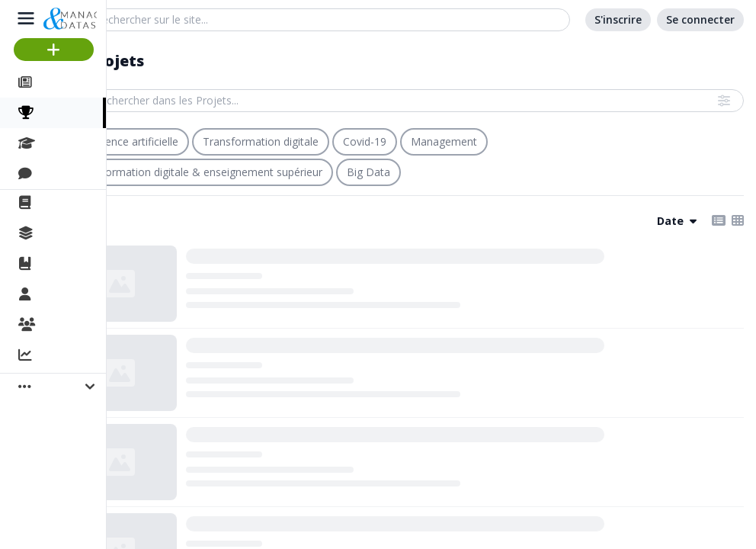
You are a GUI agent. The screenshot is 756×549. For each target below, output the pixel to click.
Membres (68, 295)
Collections (72, 233)
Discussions (74, 174)
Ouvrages (68, 264)
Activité (61, 356)
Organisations (81, 326)
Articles (61, 82)
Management (444, 141)
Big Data (368, 172)
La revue (65, 203)
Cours (58, 143)
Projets (63, 113)
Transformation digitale (261, 141)
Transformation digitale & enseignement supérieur (198, 172)
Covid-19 (365, 141)
